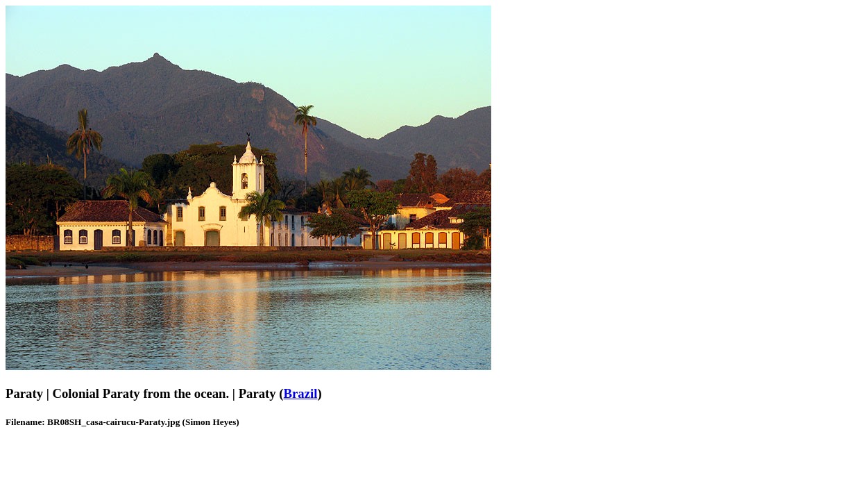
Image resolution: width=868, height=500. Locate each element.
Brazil (301, 393)
